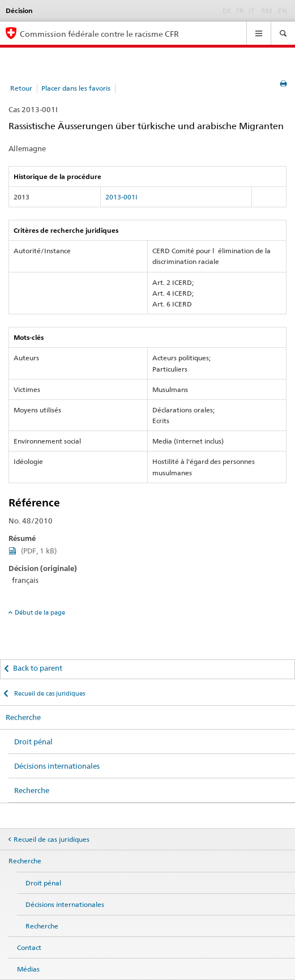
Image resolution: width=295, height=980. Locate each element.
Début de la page (40, 612)
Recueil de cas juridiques (49, 693)
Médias (28, 969)
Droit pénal (33, 742)
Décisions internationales (57, 766)
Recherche (23, 717)
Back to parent (38, 668)
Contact (29, 947)
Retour (21, 88)
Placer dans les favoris (76, 88)
